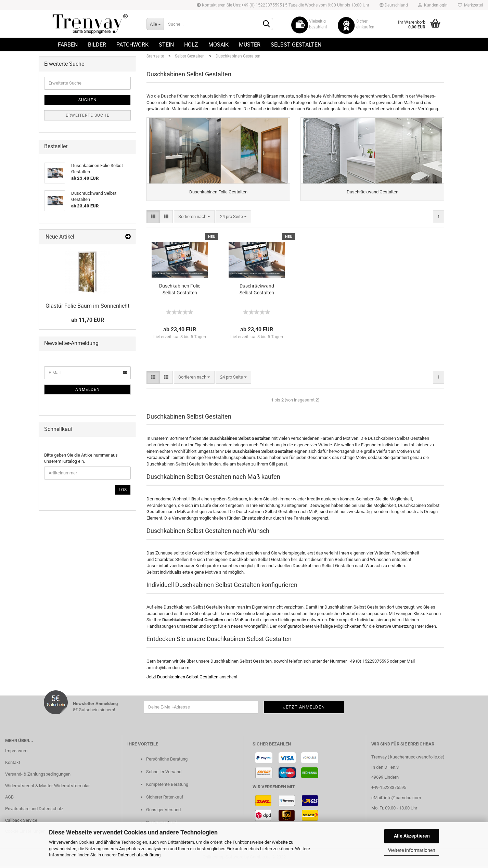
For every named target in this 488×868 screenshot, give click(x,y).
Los (123, 490)
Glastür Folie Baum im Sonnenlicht (87, 306)
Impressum (16, 753)
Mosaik (219, 45)
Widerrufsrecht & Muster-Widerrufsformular (47, 788)
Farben (68, 45)
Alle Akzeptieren (412, 836)
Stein (166, 45)
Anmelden (88, 390)
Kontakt (13, 764)
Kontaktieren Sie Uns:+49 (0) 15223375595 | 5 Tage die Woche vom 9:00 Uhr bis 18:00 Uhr (283, 5)
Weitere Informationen (412, 850)
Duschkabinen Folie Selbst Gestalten (180, 291)
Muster (250, 45)
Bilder (97, 45)
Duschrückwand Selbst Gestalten (257, 291)
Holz (191, 45)
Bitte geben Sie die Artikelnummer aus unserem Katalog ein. (81, 458)
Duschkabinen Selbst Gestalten (188, 679)
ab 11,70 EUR (88, 320)
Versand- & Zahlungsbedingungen (38, 776)
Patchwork (132, 45)
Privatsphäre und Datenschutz (34, 811)
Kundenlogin (433, 5)
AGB (9, 799)
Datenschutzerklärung (139, 855)
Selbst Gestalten (296, 45)
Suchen (88, 100)
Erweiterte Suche (88, 115)
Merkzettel (470, 5)
